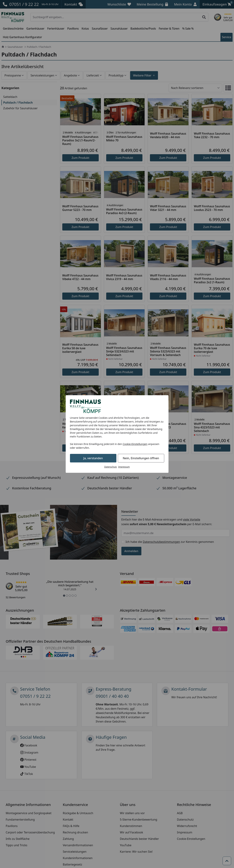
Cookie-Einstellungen (135, 444)
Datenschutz (110, 467)
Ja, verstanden (93, 458)
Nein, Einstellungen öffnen (141, 458)
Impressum (124, 467)
